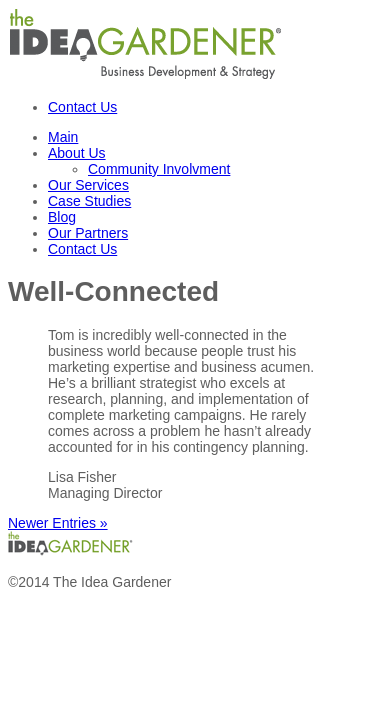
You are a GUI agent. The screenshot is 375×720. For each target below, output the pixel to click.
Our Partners (88, 233)
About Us (77, 153)
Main (63, 137)
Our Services (88, 185)
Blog (62, 217)
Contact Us (82, 107)
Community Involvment (159, 169)
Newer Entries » (58, 523)
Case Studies (89, 201)
